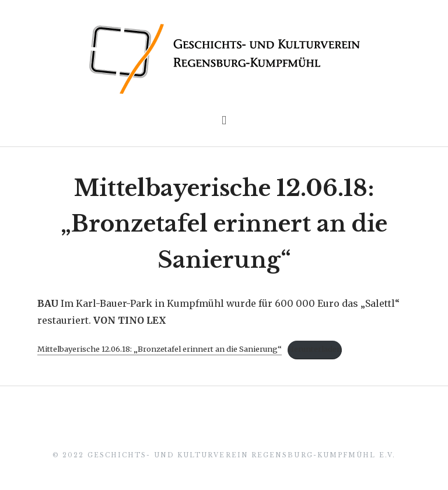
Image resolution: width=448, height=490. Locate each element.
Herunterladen (315, 349)
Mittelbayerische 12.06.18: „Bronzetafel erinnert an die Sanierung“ (224, 224)
